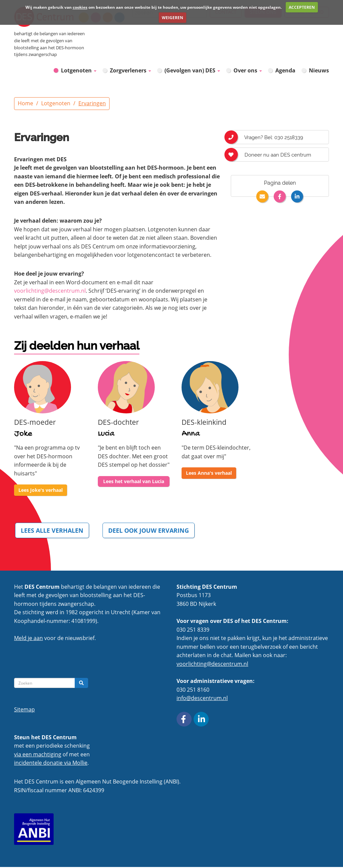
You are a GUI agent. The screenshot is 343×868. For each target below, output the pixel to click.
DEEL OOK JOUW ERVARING (151, 530)
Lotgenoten (79, 70)
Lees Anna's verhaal (209, 473)
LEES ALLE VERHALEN (53, 530)
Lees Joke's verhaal (41, 490)
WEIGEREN (173, 18)
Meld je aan (28, 639)
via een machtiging (38, 756)
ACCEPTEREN (302, 7)
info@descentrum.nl (202, 699)
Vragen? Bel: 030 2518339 (267, 137)
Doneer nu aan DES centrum (271, 155)
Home (25, 103)
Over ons (248, 70)
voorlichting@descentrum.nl (50, 291)
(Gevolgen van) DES (192, 70)
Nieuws (319, 70)
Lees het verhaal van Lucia (134, 481)
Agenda (285, 70)
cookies (80, 7)
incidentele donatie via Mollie (51, 764)
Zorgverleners (130, 70)
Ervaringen (92, 103)
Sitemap (24, 710)
